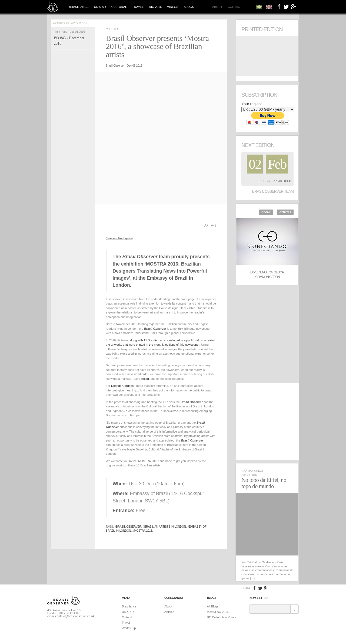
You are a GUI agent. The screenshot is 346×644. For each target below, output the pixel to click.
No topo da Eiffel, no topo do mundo (264, 483)
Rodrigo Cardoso (122, 386)
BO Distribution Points (222, 617)
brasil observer (129, 527)
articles (285, 212)
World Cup (129, 628)
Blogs (189, 7)
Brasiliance (79, 7)
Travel (138, 7)
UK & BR (100, 7)
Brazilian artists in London (165, 527)
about (266, 212)
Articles (169, 612)
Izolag (145, 379)
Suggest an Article (275, 181)
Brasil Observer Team (273, 191)
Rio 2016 (155, 7)
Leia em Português (119, 238)
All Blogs (213, 606)
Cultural (119, 7)
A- (212, 225)
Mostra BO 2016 (218, 612)
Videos (173, 7)
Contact (235, 7)
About (217, 7)
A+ (206, 225)
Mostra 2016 (143, 531)
